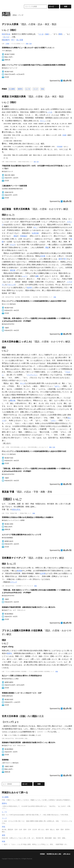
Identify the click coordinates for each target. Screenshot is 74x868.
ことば (49, 112)
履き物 (13, 400)
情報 (27, 44)
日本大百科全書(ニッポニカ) (17, 342)
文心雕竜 (12, 89)
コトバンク (11, 7)
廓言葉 (13, 270)
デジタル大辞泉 (10, 24)
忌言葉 (43, 256)
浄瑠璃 (64, 135)
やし (35, 227)
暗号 (8, 40)
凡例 (30, 44)
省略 (37, 276)
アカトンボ (11, 285)
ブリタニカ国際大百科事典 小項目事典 (22, 630)
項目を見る (16, 510)
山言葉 (43, 573)
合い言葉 (20, 40)
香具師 (19, 571)
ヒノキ (28, 89)
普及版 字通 (8, 492)
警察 (60, 34)
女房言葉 (35, 233)
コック (36, 89)
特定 (4, 34)
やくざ (23, 383)
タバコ (6, 37)
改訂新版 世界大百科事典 (16, 209)
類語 (4, 40)
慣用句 (20, 89)
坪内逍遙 (60, 147)
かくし (43, 121)
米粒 (43, 89)
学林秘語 (24, 236)
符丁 (13, 40)
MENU (4, 2)
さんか (13, 245)
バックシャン (32, 375)
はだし (57, 386)
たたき (41, 34)
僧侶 (15, 236)
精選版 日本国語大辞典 (14, 96)
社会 (9, 34)
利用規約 (42, 854)
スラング (14, 582)
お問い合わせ (67, 854)
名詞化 (29, 288)
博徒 (47, 248)
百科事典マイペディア (14, 558)
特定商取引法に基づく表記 (54, 854)
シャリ (24, 276)
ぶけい (53, 420)
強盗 (47, 34)
